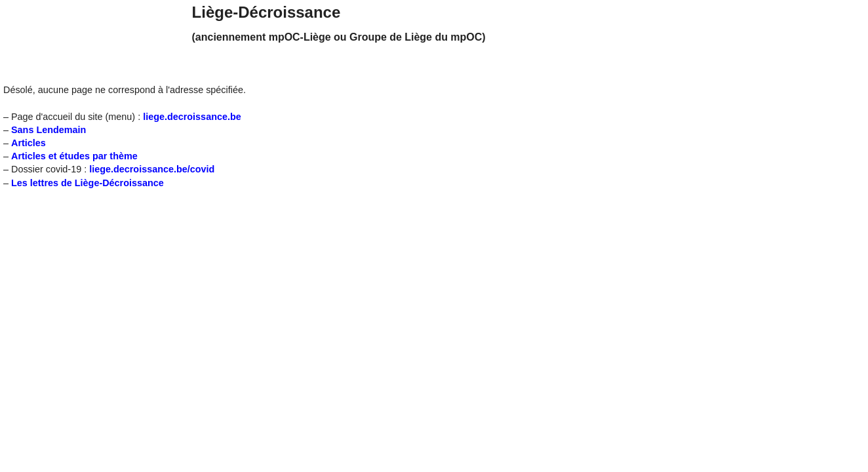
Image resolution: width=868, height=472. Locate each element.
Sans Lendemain (49, 130)
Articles (29, 143)
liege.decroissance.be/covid (152, 169)
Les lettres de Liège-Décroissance (88, 183)
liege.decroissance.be (192, 117)
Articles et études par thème (74, 156)
